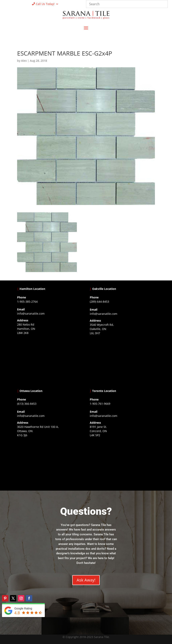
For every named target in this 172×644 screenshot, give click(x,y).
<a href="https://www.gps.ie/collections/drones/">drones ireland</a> (122, 361)
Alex (24, 61)
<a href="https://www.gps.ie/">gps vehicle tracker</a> (122, 463)
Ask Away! (86, 580)
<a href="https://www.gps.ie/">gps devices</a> (50, 463)
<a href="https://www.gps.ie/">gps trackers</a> (50, 361)
